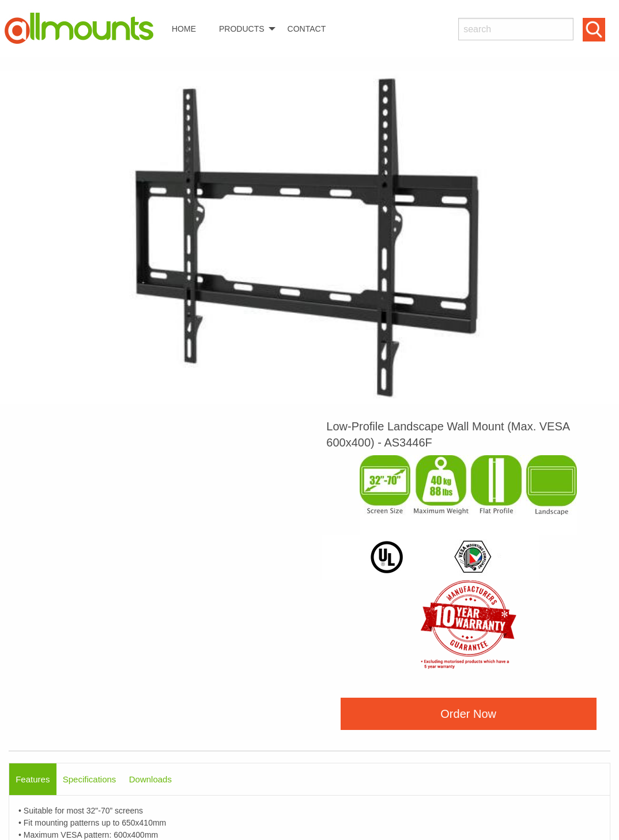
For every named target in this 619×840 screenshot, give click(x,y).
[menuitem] (84, 29)
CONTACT (307, 29)
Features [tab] (33, 779)
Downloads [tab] (150, 779)
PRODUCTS (242, 29)
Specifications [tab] (90, 779)
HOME (184, 29)
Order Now (468, 714)
